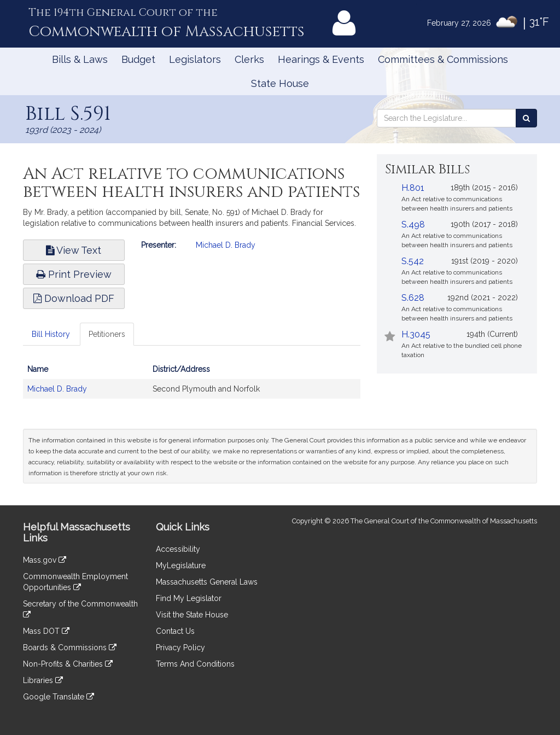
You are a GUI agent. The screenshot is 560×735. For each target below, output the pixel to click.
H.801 (413, 188)
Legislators (195, 59)
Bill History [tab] (51, 334)
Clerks (249, 59)
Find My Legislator (189, 598)
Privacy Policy (180, 647)
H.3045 (416, 334)
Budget (138, 59)
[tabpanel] (192, 384)
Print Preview (74, 274)
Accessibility (178, 549)
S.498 (413, 224)
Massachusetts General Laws (207, 582)
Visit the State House (192, 615)
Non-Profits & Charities (68, 664)
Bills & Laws (80, 59)
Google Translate (59, 697)
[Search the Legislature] (526, 118)
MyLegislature (181, 565)
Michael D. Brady (226, 245)
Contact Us (175, 631)
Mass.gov (45, 560)
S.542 (413, 261)
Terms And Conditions (195, 664)
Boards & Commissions (70, 647)
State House (280, 83)
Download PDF (74, 298)
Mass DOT (46, 631)
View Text (74, 250)
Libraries (43, 680)
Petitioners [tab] (107, 334)
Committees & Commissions (443, 59)
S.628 (413, 298)
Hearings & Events (321, 59)
